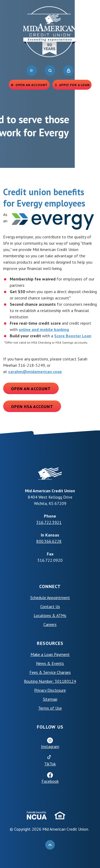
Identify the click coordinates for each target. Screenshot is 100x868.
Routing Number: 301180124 (50, 681)
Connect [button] (50, 586)
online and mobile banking (44, 329)
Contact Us (50, 606)
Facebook (50, 781)
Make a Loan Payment (50, 654)
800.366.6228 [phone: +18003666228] (49, 541)
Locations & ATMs (50, 615)
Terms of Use (50, 708)
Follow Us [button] (50, 727)
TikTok (50, 764)
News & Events (50, 663)
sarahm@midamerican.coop (35, 372)
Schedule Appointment (50, 598)
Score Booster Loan (73, 336)
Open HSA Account (32, 407)
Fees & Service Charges (50, 672)
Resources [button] (50, 643)
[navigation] (32, 71)
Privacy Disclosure (50, 690)
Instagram (50, 746)
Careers (50, 624)
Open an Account (31, 389)
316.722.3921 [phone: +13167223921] (49, 522)
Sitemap (50, 699)
